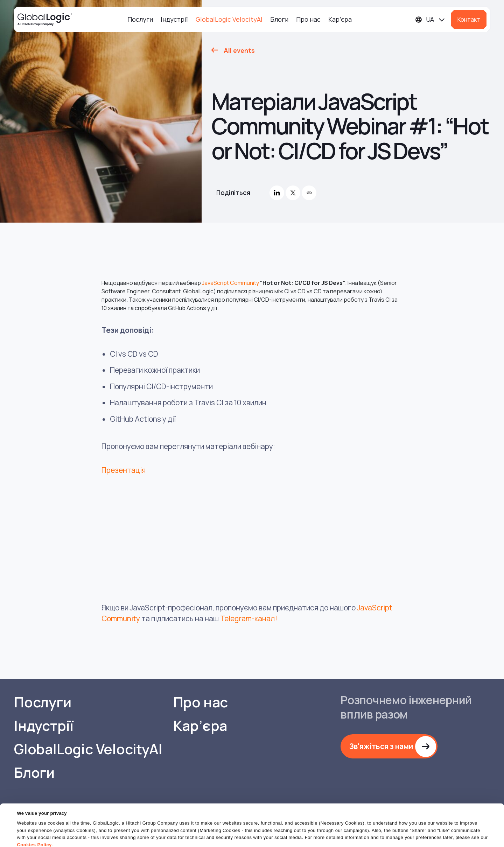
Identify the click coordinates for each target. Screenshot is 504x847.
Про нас (308, 19)
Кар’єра (340, 19)
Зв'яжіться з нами (381, 746)
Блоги (279, 19)
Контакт (469, 19)
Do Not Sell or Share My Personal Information (418, 829)
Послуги (140, 19)
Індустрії (174, 19)
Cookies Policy (34, 817)
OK (325, 829)
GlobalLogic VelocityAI (229, 19)
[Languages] (430, 19)
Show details (31, 837)
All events (239, 50)
